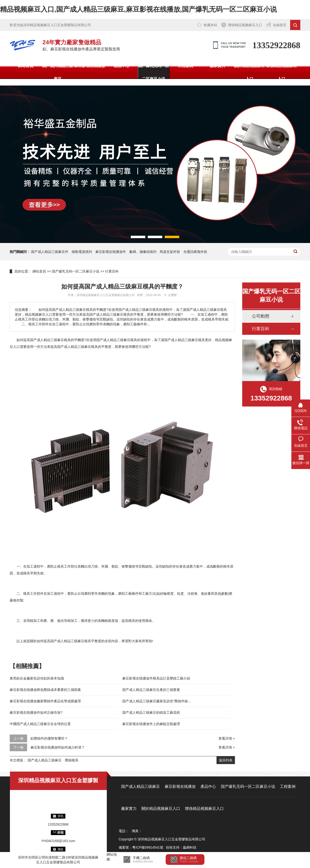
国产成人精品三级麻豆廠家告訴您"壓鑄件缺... (157, 701)
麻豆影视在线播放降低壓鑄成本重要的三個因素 (45, 690)
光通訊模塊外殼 (195, 252)
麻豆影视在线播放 (90, 66)
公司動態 (261, 316)
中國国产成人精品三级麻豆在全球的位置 (40, 724)
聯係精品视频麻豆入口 (245, 25)
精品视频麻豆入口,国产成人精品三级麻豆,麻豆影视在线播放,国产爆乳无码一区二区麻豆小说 (138, 9)
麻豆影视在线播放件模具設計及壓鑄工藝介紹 (156, 678)
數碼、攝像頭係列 (143, 252)
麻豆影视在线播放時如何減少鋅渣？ (58, 747)
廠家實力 (217, 66)
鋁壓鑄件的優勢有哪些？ (49, 738)
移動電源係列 (82, 252)
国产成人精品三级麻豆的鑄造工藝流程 (151, 712)
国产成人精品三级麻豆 (58, 72)
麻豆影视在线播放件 (111, 252)
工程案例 (186, 66)
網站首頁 (26, 66)
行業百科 (112, 271)
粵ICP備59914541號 (148, 847)
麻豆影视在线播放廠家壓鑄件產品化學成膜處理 (45, 701)
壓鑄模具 (72, 760)
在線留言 (280, 25)
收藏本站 (210, 25)
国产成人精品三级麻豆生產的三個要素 (151, 690)
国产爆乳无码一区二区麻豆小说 (154, 72)
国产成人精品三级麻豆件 (50, 252)
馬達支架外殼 (170, 252)
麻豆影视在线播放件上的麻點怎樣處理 (151, 724)
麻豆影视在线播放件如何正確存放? (36, 712)
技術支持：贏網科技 (181, 847)
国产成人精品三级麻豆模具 (117, 340)
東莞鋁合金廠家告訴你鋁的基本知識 (37, 678)
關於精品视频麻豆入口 (249, 72)
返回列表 (226, 760)
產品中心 (122, 66)
